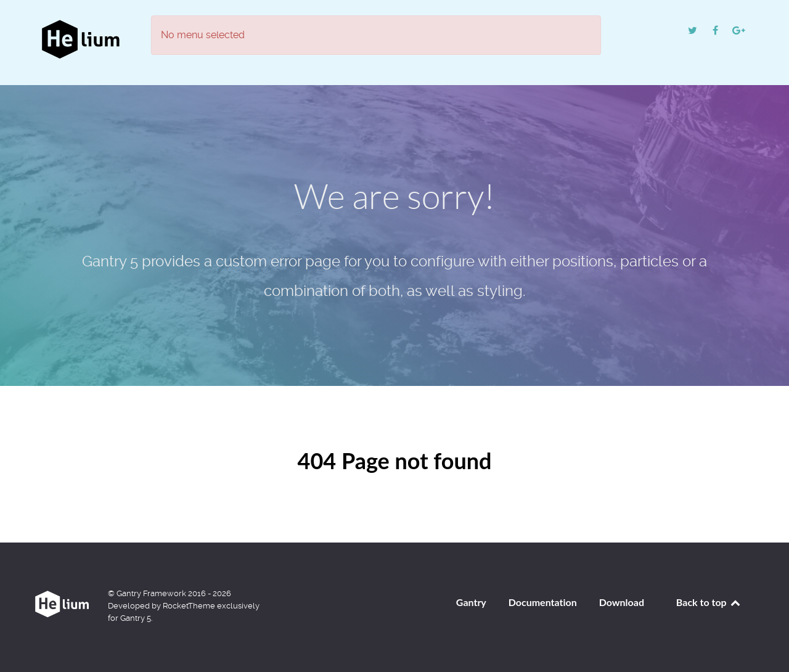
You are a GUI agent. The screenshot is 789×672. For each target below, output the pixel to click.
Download (622, 602)
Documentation (543, 602)
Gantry (471, 602)
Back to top (709, 602)
